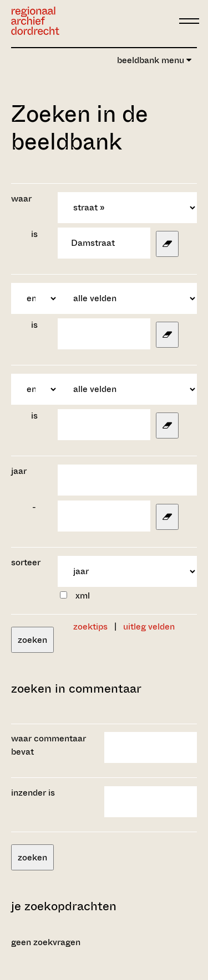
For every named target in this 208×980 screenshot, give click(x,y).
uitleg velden (149, 626)
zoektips (90, 626)
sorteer (26, 562)
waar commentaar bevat (49, 745)
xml (83, 595)
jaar (19, 471)
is (34, 234)
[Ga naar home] (35, 21)
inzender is (33, 793)
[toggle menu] (189, 21)
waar (22, 198)
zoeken (32, 640)
